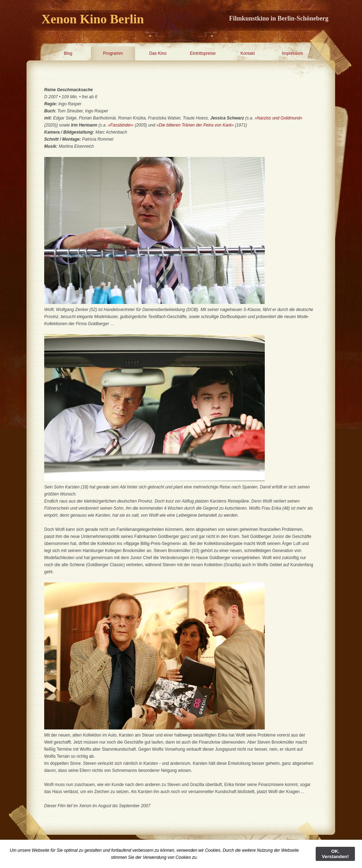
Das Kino (158, 53)
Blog (68, 53)
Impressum (293, 53)
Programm (113, 53)
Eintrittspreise (203, 53)
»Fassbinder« (121, 125)
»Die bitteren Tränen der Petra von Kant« (196, 125)
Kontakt (248, 53)
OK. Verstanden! (335, 854)
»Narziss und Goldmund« (278, 118)
